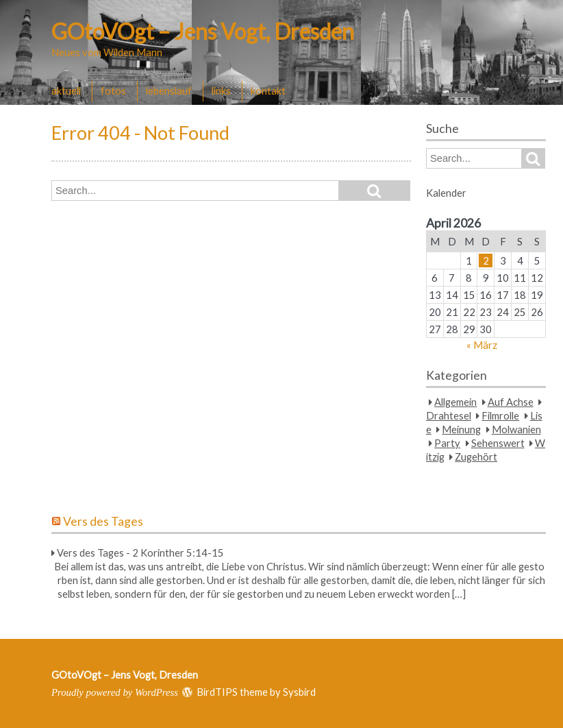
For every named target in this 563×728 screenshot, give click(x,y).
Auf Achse (511, 402)
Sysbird (299, 692)
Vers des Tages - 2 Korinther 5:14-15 (140, 553)
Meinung (461, 429)
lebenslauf (169, 90)
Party (447, 443)
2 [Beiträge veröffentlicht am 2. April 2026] (486, 260)
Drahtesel (449, 415)
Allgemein (455, 402)
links (221, 90)
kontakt (268, 90)
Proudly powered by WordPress (115, 692)
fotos (113, 90)
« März (482, 345)
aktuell (66, 90)
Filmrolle (500, 415)
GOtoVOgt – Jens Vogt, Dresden (203, 31)
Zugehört (476, 457)
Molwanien (516, 429)
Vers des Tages (103, 521)
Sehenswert (498, 443)
